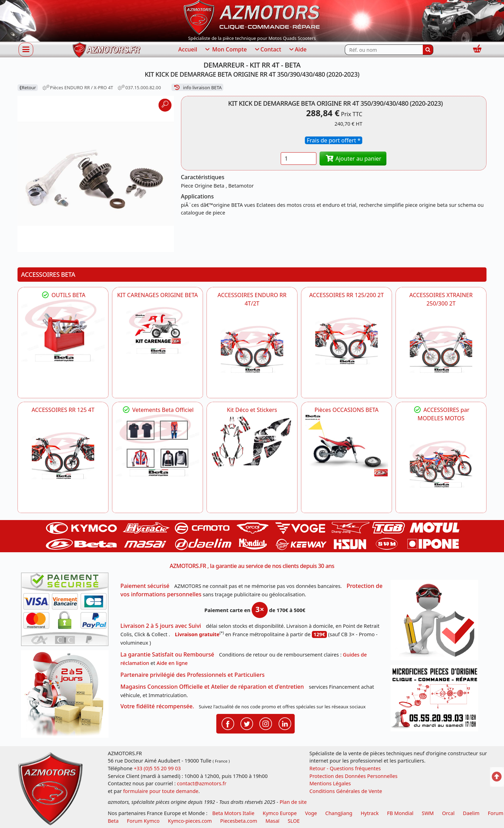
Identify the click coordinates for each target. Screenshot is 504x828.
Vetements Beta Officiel (158, 410)
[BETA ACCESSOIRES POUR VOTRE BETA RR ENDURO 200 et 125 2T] (346, 341)
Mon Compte (225, 50)
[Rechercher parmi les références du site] (384, 50)
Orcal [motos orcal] (448, 813)
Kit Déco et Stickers (252, 410)
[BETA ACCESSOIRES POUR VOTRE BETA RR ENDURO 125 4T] (63, 456)
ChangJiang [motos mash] (339, 813)
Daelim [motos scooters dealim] (471, 813)
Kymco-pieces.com (190, 821)
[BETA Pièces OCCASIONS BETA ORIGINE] (346, 445)
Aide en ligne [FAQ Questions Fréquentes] (172, 663)
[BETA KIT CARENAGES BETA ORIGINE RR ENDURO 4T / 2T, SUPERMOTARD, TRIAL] (157, 331)
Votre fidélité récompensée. (157, 706)
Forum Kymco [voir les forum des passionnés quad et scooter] (143, 821)
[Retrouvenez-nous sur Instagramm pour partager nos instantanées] (266, 723)
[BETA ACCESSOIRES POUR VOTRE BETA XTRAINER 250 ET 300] (441, 349)
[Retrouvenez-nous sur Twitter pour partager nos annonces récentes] (247, 723)
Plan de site (293, 802)
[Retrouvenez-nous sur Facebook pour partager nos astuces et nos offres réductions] (228, 723)
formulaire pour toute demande (161, 791)
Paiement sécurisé (145, 586)
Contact (267, 50)
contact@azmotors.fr (202, 783)
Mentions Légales (330, 783)
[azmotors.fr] (106, 50)
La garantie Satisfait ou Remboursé (167, 654)
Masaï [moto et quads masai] (272, 821)
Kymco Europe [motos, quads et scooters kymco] (280, 813)
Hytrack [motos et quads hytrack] (370, 813)
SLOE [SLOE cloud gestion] (294, 821)
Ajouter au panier (353, 159)
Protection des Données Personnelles (353, 776)
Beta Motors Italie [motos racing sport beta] (233, 813)
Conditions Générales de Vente (346, 791)
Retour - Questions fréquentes (345, 768)
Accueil (188, 49)
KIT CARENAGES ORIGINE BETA (158, 295)
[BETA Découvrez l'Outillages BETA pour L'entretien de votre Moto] (63, 331)
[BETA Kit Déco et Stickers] (252, 442)
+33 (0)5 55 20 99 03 (157, 768)
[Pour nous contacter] (437, 700)
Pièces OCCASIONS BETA (346, 410)
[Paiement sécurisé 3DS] (67, 611)
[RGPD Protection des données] (437, 622)
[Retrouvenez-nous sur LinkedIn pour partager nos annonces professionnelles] (285, 723)
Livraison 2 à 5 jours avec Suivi (161, 626)
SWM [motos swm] (428, 813)
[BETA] (441, 464)
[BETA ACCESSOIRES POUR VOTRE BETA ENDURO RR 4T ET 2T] (252, 349)
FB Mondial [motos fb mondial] (400, 813)
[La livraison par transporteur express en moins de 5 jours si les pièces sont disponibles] (67, 696)
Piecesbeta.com (239, 821)
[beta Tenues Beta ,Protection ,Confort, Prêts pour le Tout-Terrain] (157, 445)
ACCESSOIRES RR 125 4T (63, 410)
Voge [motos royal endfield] (311, 813)
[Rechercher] (428, 50)
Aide (297, 50)
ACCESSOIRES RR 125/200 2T (346, 295)
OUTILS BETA (63, 295)
